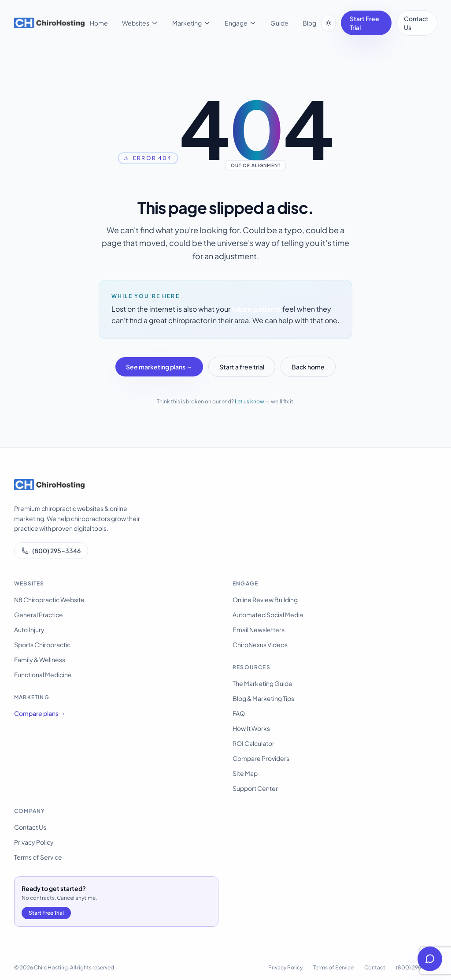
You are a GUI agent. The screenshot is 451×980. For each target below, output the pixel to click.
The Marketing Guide (262, 683)
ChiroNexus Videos (260, 645)
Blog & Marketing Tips (263, 698)
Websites (140, 23)
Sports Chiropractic (42, 645)
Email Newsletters (259, 630)
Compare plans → (40, 713)
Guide (279, 23)
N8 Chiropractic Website (49, 600)
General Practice (39, 615)
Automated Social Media (268, 615)
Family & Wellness (40, 660)
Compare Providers (261, 758)
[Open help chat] (430, 959)
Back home (308, 367)
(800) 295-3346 (51, 551)
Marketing (191, 23)
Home (99, 23)
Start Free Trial (364, 23)
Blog (309, 23)
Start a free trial (242, 367)
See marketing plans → (159, 367)
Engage (240, 23)
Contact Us (416, 23)
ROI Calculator (253, 743)
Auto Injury (29, 630)
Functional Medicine (43, 674)
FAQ (239, 713)
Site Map (245, 773)
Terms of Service (38, 857)
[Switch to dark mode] (329, 23)
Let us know (250, 401)
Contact (375, 967)
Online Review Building (265, 600)
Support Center (255, 788)
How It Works (251, 728)
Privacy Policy (34, 842)
